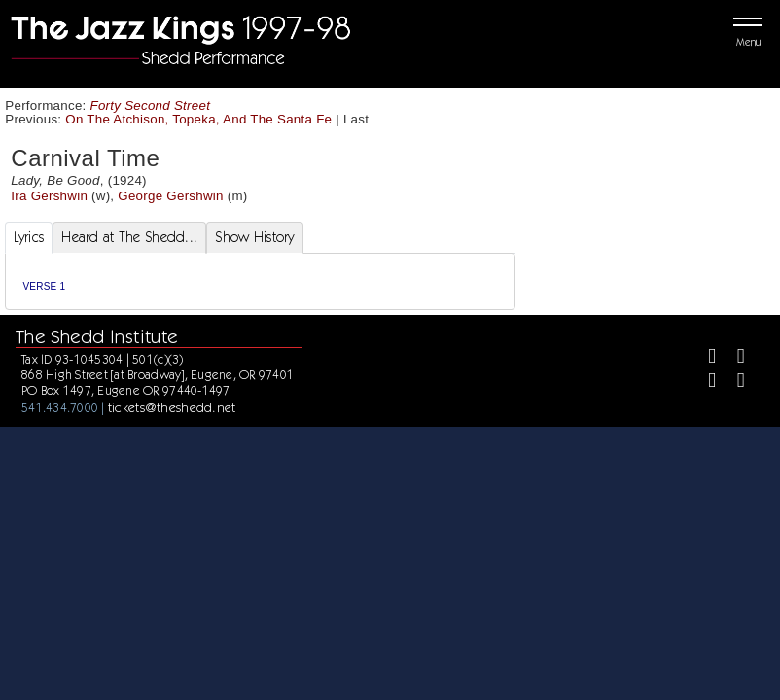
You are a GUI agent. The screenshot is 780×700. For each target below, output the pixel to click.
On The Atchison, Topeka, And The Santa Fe (198, 119)
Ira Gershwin (49, 196)
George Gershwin (170, 196)
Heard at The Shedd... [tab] (129, 237)
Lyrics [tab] (29, 237)
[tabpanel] (261, 281)
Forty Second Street (151, 105)
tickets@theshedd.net (172, 407)
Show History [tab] (254, 237)
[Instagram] (704, 383)
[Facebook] (704, 358)
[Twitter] (733, 358)
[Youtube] (733, 383)
